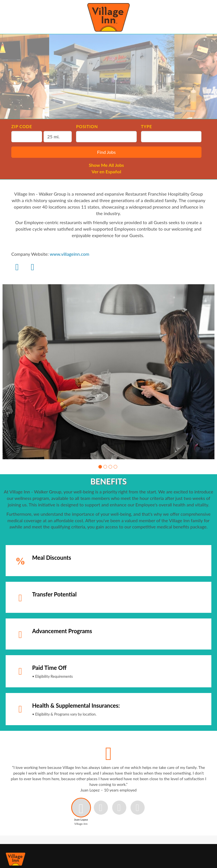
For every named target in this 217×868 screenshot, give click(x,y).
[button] (100, 467)
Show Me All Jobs (106, 165)
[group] (108, 372)
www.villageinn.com (70, 254)
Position (87, 126)
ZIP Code (22, 126)
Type (147, 126)
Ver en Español (106, 171)
